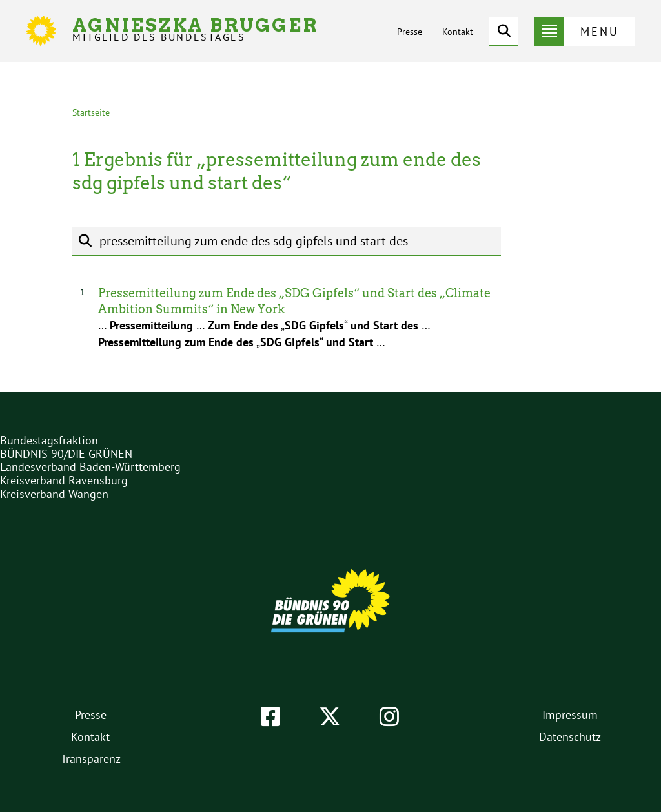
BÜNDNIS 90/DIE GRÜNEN (66, 454)
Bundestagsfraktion (49, 440)
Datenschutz (570, 737)
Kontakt (458, 32)
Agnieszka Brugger (196, 29)
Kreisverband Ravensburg (64, 480)
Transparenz (91, 759)
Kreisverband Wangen (54, 494)
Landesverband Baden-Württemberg (90, 467)
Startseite (91, 112)
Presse (410, 32)
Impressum (570, 715)
